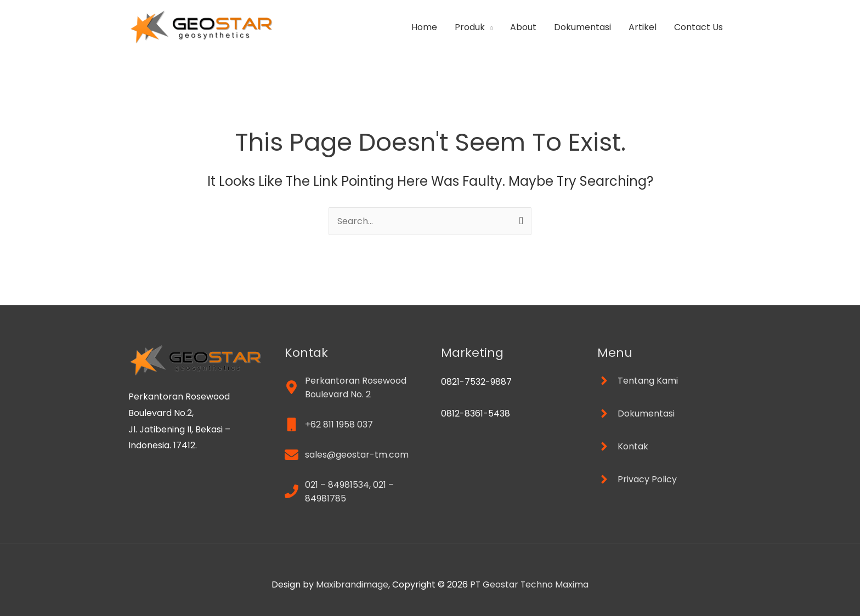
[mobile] (329, 424)
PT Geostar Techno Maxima (529, 584)
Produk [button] (470, 27)
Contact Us (698, 27)
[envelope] (347, 455)
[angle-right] (638, 381)
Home (424, 27)
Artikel (643, 27)
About (523, 27)
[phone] (352, 492)
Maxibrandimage (352, 584)
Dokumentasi (582, 27)
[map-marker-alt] (352, 387)
